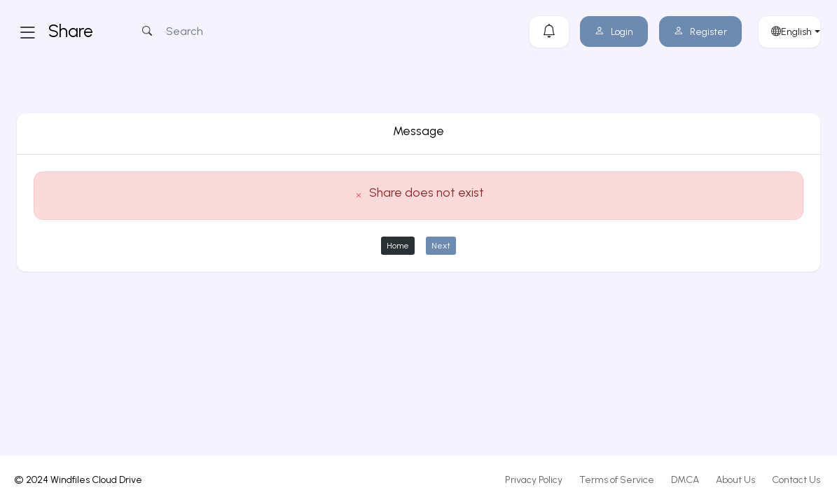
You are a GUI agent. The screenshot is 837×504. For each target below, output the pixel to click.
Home (398, 245)
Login (614, 32)
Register (700, 32)
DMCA (685, 480)
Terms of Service (617, 480)
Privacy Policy (534, 480)
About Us (735, 480)
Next (441, 245)
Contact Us (796, 480)
